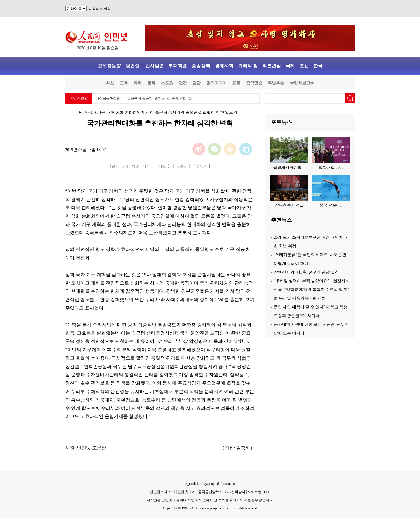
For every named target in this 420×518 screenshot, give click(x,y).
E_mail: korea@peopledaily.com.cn (210, 484)
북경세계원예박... (289, 167)
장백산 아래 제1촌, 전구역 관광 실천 (306, 272)
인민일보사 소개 (162, 492)
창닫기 (202, 166)
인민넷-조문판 (91, 448)
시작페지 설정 (100, 9)
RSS (267, 492)
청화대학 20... (331, 167)
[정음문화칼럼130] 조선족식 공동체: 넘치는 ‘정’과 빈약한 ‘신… (147, 98)
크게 (125, 166)
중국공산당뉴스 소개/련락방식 (222, 492)
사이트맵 (254, 492)
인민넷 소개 (186, 492)
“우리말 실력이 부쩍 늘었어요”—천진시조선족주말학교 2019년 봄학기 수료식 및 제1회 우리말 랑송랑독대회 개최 (312, 290)
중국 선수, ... (331, 205)
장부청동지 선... (289, 205)
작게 (146, 166)
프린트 (181, 166)
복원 (135, 166)
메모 (163, 166)
